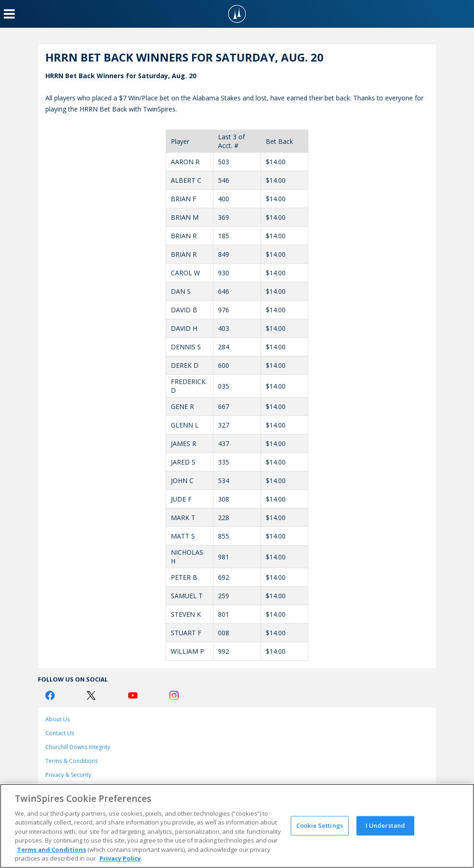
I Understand (386, 825)
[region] (237, 826)
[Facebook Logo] (50, 695)
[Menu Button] (9, 14)
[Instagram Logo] (174, 695)
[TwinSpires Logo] (237, 14)
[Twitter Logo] (91, 695)
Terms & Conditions (72, 761)
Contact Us (60, 733)
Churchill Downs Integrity (78, 747)
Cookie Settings (320, 825)
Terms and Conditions (52, 849)
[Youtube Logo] (133, 695)
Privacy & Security (68, 775)
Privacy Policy (120, 858)
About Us (58, 719)
